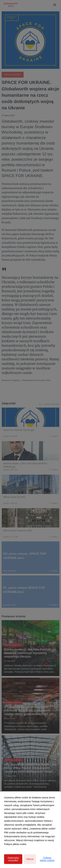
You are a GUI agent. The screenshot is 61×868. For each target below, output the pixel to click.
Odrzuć (30, 859)
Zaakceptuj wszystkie (13, 859)
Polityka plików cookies (47, 859)
